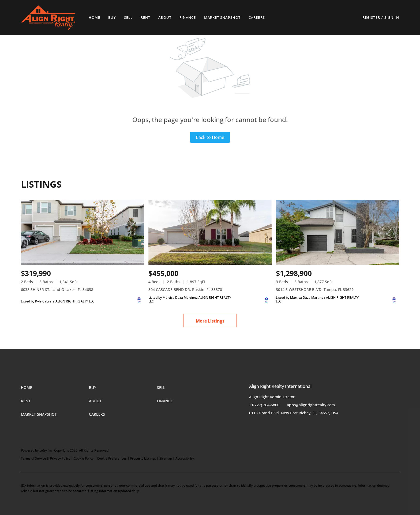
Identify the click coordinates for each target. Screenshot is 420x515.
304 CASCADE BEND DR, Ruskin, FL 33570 (185, 289)
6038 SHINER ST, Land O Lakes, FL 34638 (57, 289)
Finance (188, 17)
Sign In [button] (392, 17)
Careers (257, 17)
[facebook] (253, 425)
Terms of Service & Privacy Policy (46, 458)
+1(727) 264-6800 (264, 405)
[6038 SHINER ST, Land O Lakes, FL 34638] (82, 232)
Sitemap (166, 458)
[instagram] (275, 425)
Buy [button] (112, 17)
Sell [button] (128, 17)
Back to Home (210, 137)
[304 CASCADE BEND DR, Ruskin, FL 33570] (210, 232)
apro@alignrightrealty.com (311, 405)
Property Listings (143, 458)
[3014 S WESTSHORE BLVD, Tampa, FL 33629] (337, 232)
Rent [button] (145, 17)
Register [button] (371, 17)
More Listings (210, 321)
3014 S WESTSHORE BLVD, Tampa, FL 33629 (315, 289)
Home (94, 17)
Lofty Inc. (46, 450)
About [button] (165, 17)
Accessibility (185, 458)
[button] (48, 18)
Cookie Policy (84, 458)
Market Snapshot (222, 17)
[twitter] (264, 425)
